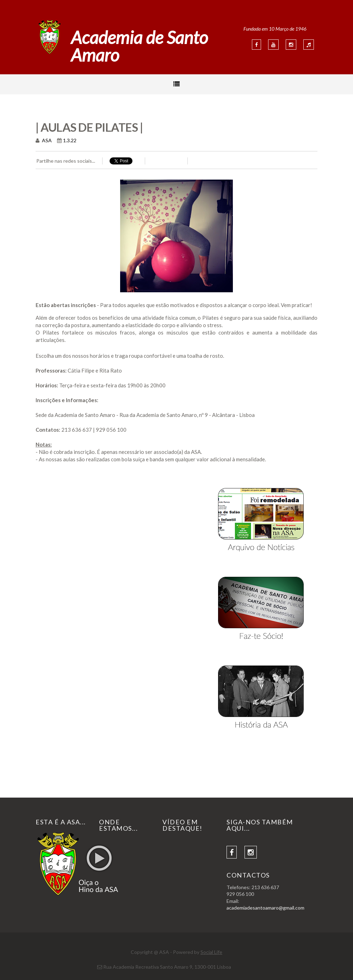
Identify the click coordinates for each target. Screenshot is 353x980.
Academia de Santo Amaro (139, 46)
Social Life (211, 952)
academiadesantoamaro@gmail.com (265, 908)
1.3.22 (70, 140)
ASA (46, 140)
